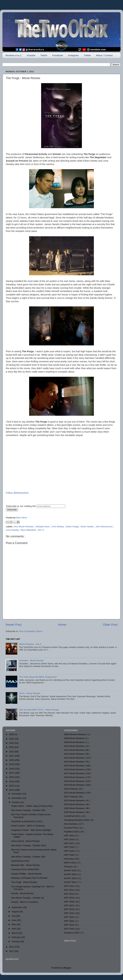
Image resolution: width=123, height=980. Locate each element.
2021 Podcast (71, 797)
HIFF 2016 (69, 839)
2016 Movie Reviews (74, 769)
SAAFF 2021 (70, 882)
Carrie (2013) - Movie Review (25, 841)
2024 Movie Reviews (74, 808)
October (16, 802)
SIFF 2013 (69, 890)
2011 (12, 951)
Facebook (58, 55)
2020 (12, 760)
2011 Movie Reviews (74, 750)
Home (62, 625)
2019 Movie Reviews (74, 781)
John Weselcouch (104, 527)
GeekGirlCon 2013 (20, 861)
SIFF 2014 (69, 894)
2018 (12, 769)
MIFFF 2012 (70, 863)
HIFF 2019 (69, 851)
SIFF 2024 (69, 929)
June (14, 920)
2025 (12, 739)
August (15, 912)
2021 (12, 756)
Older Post (110, 625)
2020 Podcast (71, 789)
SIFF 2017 (69, 906)
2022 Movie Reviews (74, 800)
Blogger (67, 968)
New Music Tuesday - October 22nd (29, 845)
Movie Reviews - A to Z (30, 644)
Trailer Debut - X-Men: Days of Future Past (32, 806)
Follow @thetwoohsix (17, 493)
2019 (12, 764)
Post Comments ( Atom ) (31, 631)
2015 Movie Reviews (74, 766)
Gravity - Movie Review (22, 893)
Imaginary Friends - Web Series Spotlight (31, 830)
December (17, 794)
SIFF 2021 (69, 917)
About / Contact (104, 55)
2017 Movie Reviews (74, 773)
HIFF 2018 (69, 847)
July (14, 916)
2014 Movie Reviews (74, 762)
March (15, 933)
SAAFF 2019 (70, 878)
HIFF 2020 (69, 855)
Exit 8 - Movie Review (29, 693)
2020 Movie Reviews (74, 785)
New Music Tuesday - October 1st (28, 898)
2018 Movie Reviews (74, 777)
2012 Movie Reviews (74, 754)
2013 (12, 790)
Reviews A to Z (14, 55)
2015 (12, 781)
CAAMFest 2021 (72, 816)
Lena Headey (13, 530)
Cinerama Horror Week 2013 (25, 869)
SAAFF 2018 (70, 874)
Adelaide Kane (43, 527)
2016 (12, 777)
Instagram (73, 55)
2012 (12, 947)
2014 (12, 786)
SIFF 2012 (69, 886)
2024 (12, 743)
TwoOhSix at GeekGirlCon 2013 (27, 821)
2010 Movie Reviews (74, 746)
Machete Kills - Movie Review (25, 865)
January (16, 941)
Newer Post (14, 625)
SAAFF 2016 (70, 870)
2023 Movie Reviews (74, 804)
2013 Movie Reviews (24, 527)
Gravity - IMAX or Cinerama (25, 902)
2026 (12, 734)
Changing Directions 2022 (77, 820)
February (16, 937)
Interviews (69, 859)
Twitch (44, 55)
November (17, 798)
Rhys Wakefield (29, 530)
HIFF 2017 (69, 843)
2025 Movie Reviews (74, 812)
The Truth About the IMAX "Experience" (38, 677)
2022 (12, 752)
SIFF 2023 (69, 925)
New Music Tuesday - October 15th (28, 857)
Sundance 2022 (72, 933)
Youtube (31, 55)
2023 (12, 747)
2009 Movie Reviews (74, 742)
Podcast (68, 867)
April (14, 929)
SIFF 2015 (69, 898)
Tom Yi (41, 530)
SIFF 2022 (69, 921)
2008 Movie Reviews (74, 738)
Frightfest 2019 (72, 832)
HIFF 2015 (69, 836)
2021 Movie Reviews (74, 793)
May (14, 924)
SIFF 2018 (69, 909)
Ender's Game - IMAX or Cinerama (28, 826)
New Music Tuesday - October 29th (28, 810)
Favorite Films (71, 828)
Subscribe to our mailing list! (21, 506)
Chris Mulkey (58, 527)
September (17, 907)
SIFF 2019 (69, 913)
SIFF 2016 (69, 902)
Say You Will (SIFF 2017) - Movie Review (39, 710)
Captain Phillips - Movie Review (26, 874)
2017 (12, 773)
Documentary (71, 824)
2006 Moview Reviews (75, 734)
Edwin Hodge (73, 527)
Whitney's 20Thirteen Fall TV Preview (29, 878)
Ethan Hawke (87, 527)
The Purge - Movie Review (24, 882)
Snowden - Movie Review (31, 661)
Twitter (87, 55)
